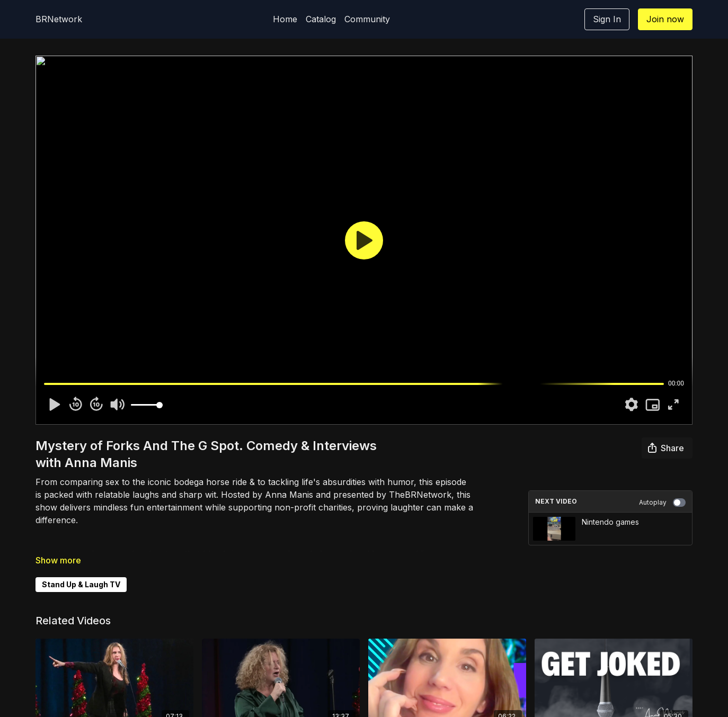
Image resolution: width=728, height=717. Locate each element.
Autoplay (662, 503)
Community (367, 19)
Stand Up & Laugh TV (81, 584)
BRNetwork (59, 19)
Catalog (321, 19)
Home (285, 19)
